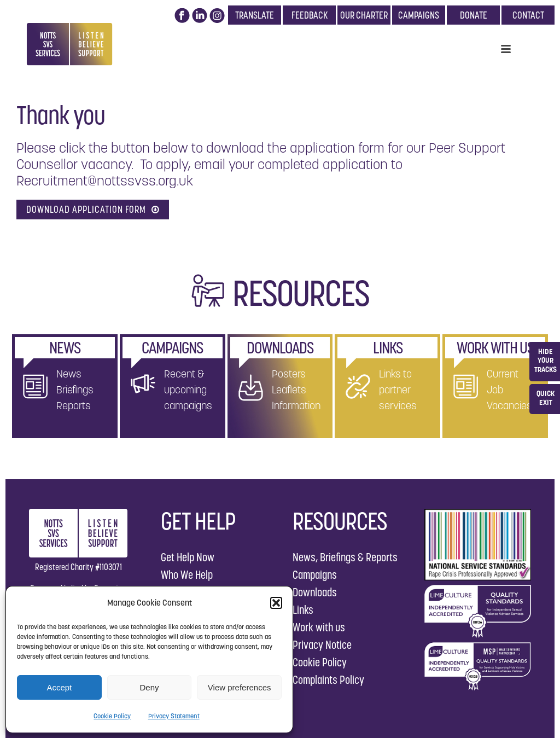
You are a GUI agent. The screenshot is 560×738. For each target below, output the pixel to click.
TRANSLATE (255, 15)
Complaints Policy (328, 680)
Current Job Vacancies (509, 390)
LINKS (388, 347)
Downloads (315, 592)
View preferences (240, 687)
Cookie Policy (112, 716)
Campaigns (315, 575)
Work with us (319, 627)
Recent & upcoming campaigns (188, 390)
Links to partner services (398, 390)
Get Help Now (188, 557)
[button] (276, 603)
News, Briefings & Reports (345, 557)
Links (303, 610)
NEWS (65, 347)
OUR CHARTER (364, 15)
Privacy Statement (174, 716)
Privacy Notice (322, 645)
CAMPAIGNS (419, 15)
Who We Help (187, 575)
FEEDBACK (310, 15)
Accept (59, 687)
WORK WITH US (495, 347)
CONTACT (528, 15)
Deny (149, 687)
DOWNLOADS (280, 347)
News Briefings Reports (75, 390)
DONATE (474, 15)
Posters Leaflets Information (296, 390)
